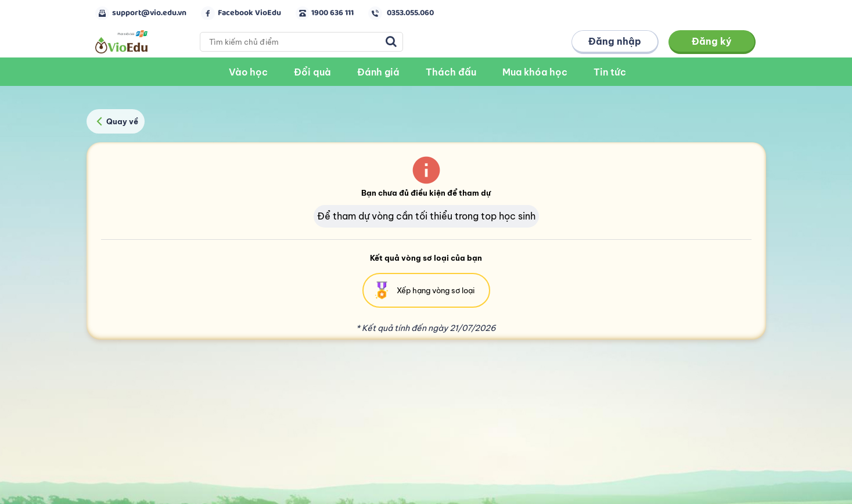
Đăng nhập (615, 41)
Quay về (115, 121)
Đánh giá (378, 72)
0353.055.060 (410, 13)
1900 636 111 (332, 13)
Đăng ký (712, 41)
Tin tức (610, 72)
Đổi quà (312, 72)
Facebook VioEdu (249, 13)
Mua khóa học (535, 72)
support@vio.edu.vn (149, 13)
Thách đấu (451, 72)
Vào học (248, 72)
